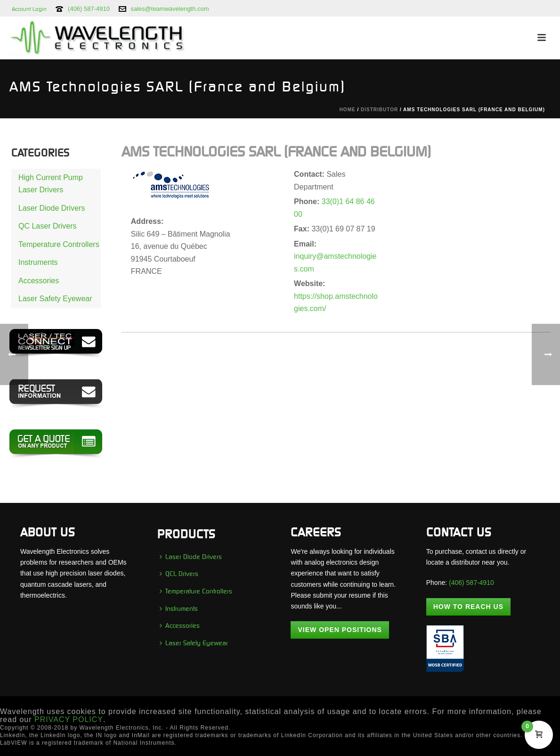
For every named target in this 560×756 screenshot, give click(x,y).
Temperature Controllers (59, 244)
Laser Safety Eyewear (55, 299)
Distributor (379, 110)
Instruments (38, 262)
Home (348, 110)
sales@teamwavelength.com (170, 9)
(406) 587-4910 (89, 9)
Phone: (308, 201)
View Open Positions (340, 630)
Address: (147, 221)
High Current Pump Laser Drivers (51, 184)
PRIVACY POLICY (69, 719)
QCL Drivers (179, 574)
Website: (309, 283)
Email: (305, 244)
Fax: (303, 229)
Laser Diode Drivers (52, 208)
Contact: (310, 174)
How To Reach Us (468, 607)
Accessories (39, 281)
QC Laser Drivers (48, 226)
